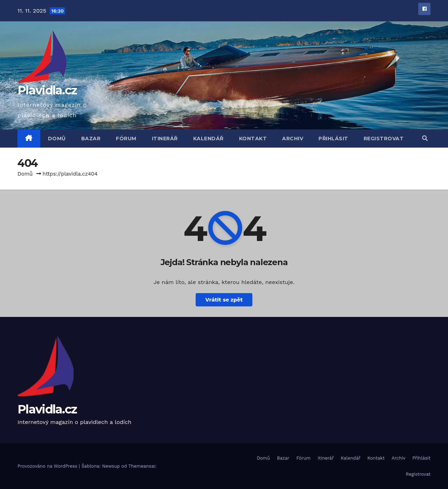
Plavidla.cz (47, 90)
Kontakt (253, 139)
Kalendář (208, 139)
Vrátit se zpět (224, 300)
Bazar (91, 139)
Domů (57, 139)
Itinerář (165, 139)
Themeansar (142, 466)
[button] (425, 138)
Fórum (126, 139)
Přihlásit (333, 139)
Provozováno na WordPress (48, 466)
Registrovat (384, 139)
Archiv (293, 139)
